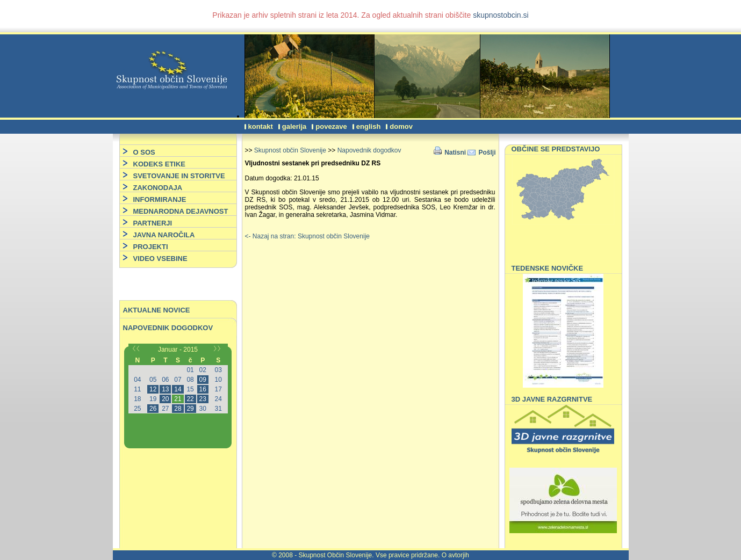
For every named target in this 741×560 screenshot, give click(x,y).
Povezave (331, 126)
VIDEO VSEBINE (160, 259)
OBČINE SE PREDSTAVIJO (556, 149)
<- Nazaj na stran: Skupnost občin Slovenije (307, 236)
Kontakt (261, 126)
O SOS (144, 152)
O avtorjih (455, 555)
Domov (401, 126)
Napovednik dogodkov (168, 328)
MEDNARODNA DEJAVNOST (181, 211)
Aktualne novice (157, 310)
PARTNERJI (153, 223)
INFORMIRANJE (160, 199)
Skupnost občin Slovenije (290, 150)
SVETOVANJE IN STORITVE (179, 176)
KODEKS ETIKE (160, 164)
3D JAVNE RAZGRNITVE (552, 399)
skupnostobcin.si (501, 15)
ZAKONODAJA (158, 188)
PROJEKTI (151, 247)
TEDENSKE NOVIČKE (548, 268)
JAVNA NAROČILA (164, 235)
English (369, 126)
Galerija (294, 126)
